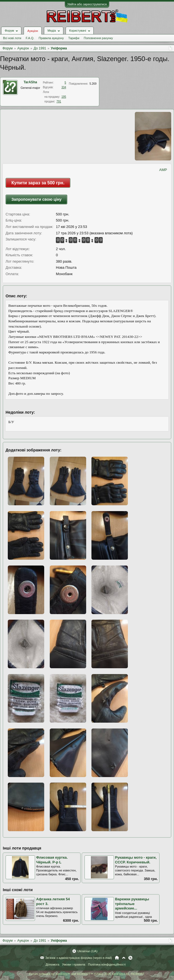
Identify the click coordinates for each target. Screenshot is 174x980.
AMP (163, 170)
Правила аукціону (51, 38)
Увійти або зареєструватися (87, 4)
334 (64, 87)
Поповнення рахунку (98, 38)
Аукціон (33, 31)
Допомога (52, 964)
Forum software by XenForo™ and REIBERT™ (87, 974)
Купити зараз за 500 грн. (38, 183)
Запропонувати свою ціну (36, 199)
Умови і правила (74, 964)
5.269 (93, 84)
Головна (117, 958)
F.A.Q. (30, 38)
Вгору (124, 958)
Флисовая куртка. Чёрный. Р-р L (52, 860)
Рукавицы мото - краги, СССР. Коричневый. (136, 860)
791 (59, 101)
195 (64, 97)
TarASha (30, 82)
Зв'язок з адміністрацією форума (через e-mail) (79, 958)
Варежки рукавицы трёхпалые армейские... (132, 904)
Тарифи (74, 38)
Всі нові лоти (12, 38)
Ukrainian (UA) (87, 951)
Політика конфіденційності (107, 964)
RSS (130, 958)
